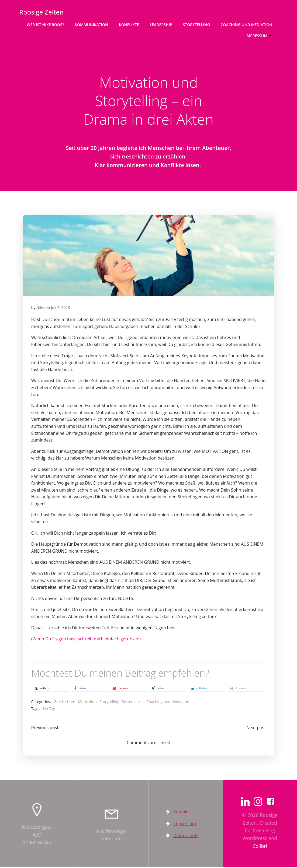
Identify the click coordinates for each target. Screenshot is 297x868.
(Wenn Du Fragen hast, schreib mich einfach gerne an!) (86, 640)
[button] (51, 689)
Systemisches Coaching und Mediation (156, 702)
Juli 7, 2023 (60, 308)
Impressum (259, 35)
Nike (40, 308)
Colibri (260, 847)
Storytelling (196, 24)
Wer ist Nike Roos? (46, 24)
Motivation (87, 702)
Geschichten (64, 702)
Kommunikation (92, 24)
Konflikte (129, 24)
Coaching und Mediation (247, 24)
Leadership (161, 24)
